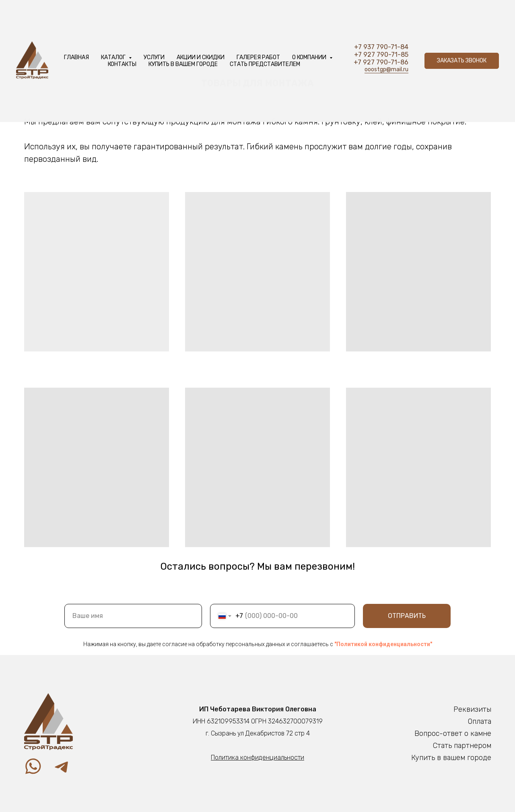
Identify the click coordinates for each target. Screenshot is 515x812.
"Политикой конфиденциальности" (383, 644)
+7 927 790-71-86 (381, 62)
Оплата (480, 721)
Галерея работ (258, 57)
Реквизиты (472, 709)
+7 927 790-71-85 (381, 55)
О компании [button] (310, 57)
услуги (154, 57)
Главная (76, 57)
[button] (462, 61)
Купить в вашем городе (183, 64)
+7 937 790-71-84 (381, 47)
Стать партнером (462, 746)
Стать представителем (265, 64)
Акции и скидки (201, 57)
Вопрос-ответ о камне (453, 733)
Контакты (122, 64)
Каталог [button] (114, 57)
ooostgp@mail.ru (386, 69)
